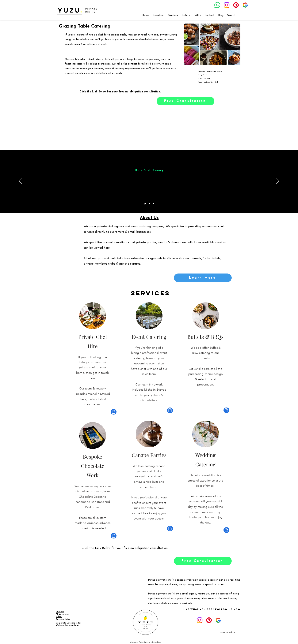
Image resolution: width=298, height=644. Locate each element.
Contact (60, 612)
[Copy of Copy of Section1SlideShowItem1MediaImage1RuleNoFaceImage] (154, 204)
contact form (136, 64)
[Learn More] (203, 278)
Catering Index (63, 619)
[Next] (277, 181)
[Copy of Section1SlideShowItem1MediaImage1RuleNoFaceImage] (149, 204)
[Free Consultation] (185, 101)
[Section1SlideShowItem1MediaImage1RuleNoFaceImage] (145, 204)
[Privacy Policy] (228, 633)
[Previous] (21, 181)
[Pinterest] (236, 5)
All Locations (62, 614)
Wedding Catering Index (68, 625)
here (107, 248)
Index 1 (59, 617)
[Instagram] (227, 5)
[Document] (114, 412)
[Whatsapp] (217, 5)
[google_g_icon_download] (245, 5)
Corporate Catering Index (68, 623)
